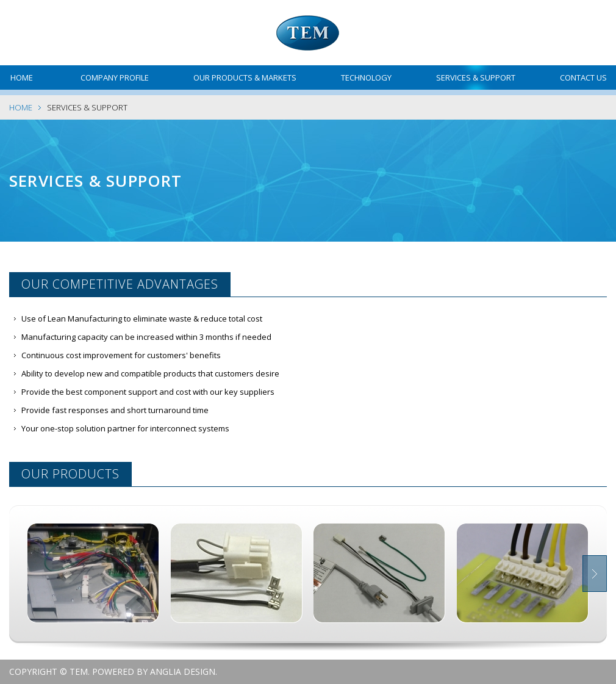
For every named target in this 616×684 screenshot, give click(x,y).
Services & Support (476, 77)
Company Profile (115, 77)
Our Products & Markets (245, 77)
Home (22, 77)
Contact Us (583, 77)
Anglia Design (183, 671)
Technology (366, 77)
